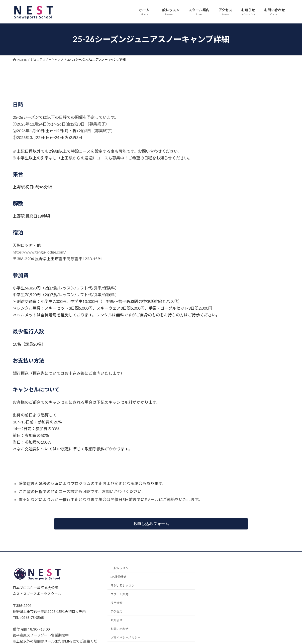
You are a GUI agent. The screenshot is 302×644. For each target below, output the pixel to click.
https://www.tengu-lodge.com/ (39, 252)
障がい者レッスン (122, 585)
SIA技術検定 (119, 577)
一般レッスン (119, 568)
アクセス (116, 611)
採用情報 (116, 603)
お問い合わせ (119, 629)
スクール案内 (119, 594)
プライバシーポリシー (125, 637)
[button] (151, 524)
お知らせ (116, 620)
